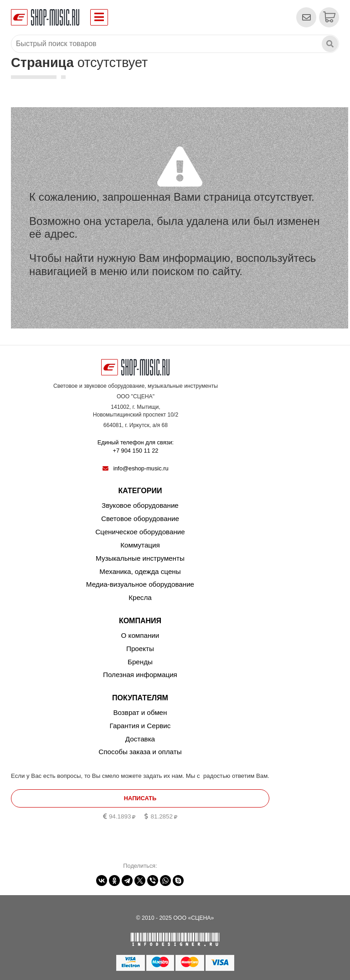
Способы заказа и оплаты (140, 752)
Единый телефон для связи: (136, 447)
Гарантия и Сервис (140, 726)
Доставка (140, 739)
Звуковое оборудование (140, 505)
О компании (140, 635)
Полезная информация (140, 675)
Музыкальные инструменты (140, 558)
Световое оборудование (140, 519)
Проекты (140, 649)
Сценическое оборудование (140, 532)
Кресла (140, 597)
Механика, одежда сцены (140, 571)
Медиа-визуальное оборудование (140, 584)
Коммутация (140, 545)
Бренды (140, 662)
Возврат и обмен (140, 712)
